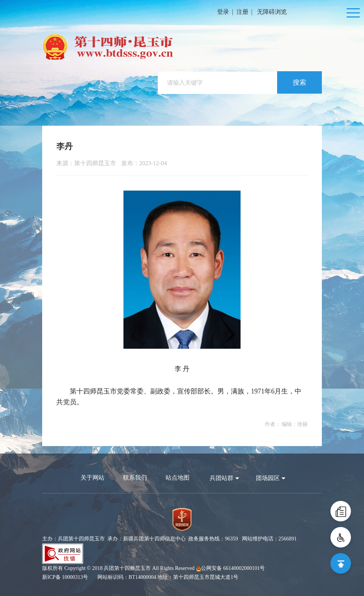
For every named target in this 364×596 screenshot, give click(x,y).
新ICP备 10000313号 (65, 577)
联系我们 (135, 478)
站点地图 (178, 478)
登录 (223, 12)
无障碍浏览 (272, 12)
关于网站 (92, 478)
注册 (242, 12)
